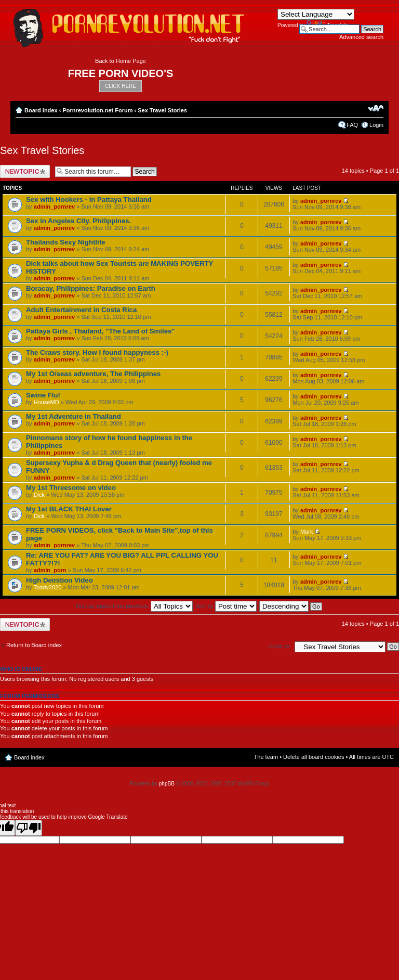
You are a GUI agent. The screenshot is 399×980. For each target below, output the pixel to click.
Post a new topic (25, 171)
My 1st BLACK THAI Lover (69, 509)
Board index (41, 110)
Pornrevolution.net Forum (97, 110)
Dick (39, 495)
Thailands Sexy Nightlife (65, 242)
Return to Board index (34, 645)
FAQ (352, 125)
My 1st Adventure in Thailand (74, 416)
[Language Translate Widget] (316, 14)
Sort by (226, 606)
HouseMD (46, 402)
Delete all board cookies (314, 757)
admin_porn (50, 570)
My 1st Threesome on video (71, 488)
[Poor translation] (29, 828)
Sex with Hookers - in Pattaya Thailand (89, 199)
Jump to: (280, 646)
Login (376, 125)
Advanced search (361, 37)
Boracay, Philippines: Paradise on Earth (91, 288)
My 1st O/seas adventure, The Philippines (93, 374)
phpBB (167, 784)
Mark (307, 532)
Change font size (376, 108)
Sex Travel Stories (162, 110)
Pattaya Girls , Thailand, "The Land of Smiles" (101, 331)
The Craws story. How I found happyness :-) (97, 352)
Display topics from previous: (134, 606)
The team (266, 757)
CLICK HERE (121, 86)
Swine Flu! (43, 395)
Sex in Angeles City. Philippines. (78, 221)
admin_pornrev (54, 207)
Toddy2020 (47, 587)
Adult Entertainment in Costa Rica (81, 310)
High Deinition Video (59, 580)
